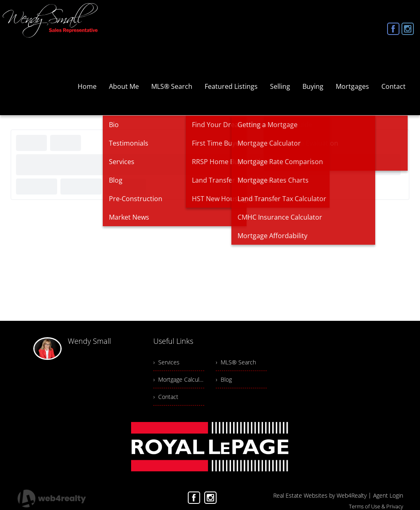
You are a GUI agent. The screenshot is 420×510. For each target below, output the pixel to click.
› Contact (166, 397)
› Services (166, 362)
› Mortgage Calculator (179, 379)
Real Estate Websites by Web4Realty (320, 495)
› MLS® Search (236, 362)
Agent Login (388, 495)
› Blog (224, 379)
